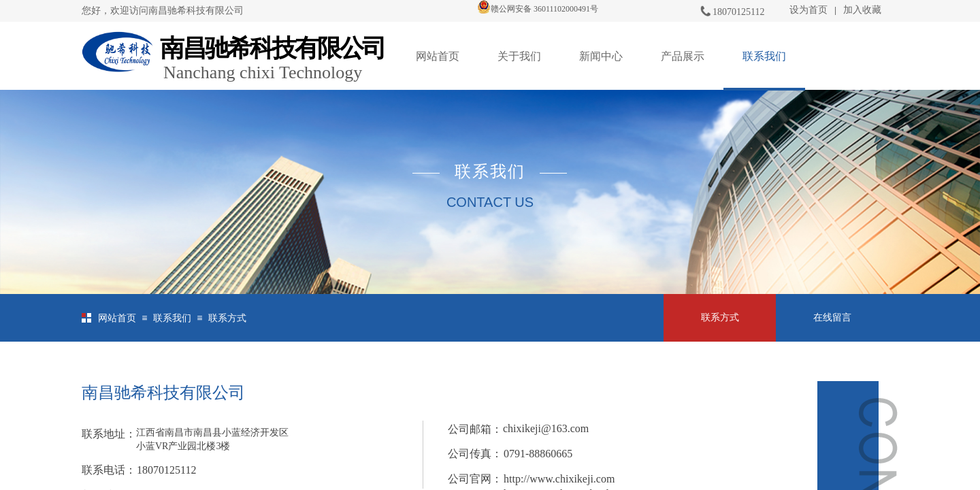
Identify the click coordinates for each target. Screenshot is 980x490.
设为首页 (808, 10)
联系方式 (227, 318)
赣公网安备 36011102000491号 (538, 9)
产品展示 (683, 56)
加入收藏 (862, 10)
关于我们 (519, 56)
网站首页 (438, 56)
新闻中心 (601, 56)
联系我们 (764, 56)
